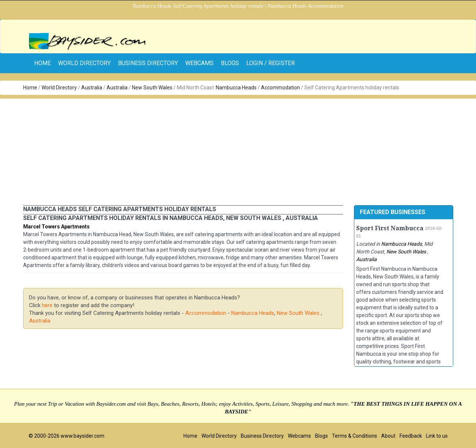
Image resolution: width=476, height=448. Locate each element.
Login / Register (271, 63)
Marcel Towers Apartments (56, 227)
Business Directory (148, 63)
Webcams (199, 63)
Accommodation (280, 88)
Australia (92, 88)
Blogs (230, 63)
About (388, 436)
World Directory (84, 63)
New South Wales (153, 88)
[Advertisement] (238, 150)
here (47, 305)
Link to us (437, 436)
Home (30, 88)
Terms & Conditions (355, 436)
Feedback (411, 436)
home (42, 63)
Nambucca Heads (236, 88)
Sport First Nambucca (390, 228)
